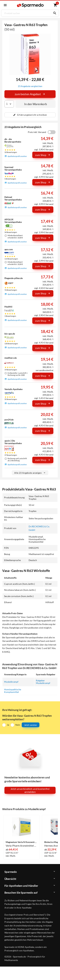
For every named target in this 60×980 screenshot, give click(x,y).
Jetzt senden (31, 725)
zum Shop (43, 155)
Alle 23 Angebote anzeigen (30, 473)
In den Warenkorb (36, 104)
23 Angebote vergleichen (30, 86)
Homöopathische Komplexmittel (13, 691)
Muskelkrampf (11, 682)
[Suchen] (54, 13)
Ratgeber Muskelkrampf (43, 682)
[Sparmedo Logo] (30, 5)
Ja (8, 725)
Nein (18, 725)
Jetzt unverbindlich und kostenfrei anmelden (30, 790)
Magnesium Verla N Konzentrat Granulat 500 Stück (22, 842)
